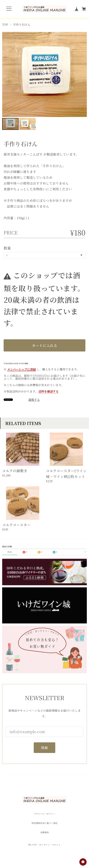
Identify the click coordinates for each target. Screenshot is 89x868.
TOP (5, 25)
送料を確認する (49, 391)
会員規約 (45, 832)
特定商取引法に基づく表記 (45, 823)
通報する (34, 400)
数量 (7, 248)
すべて (10, 552)
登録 (45, 749)
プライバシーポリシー (44, 814)
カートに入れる (45, 345)
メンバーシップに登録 (22, 369)
